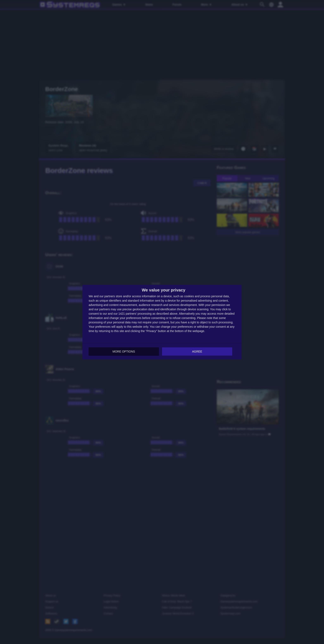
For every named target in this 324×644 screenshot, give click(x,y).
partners (110, 296)
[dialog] (162, 322)
